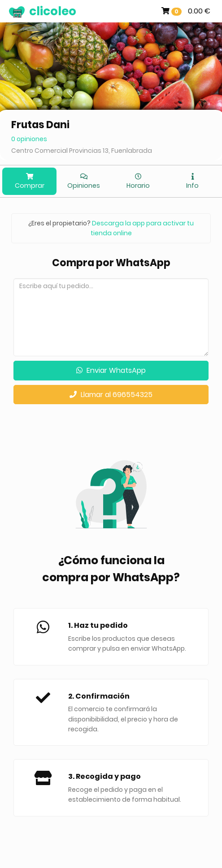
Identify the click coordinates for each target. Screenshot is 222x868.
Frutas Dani (40, 125)
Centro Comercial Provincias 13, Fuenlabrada (82, 151)
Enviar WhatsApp (111, 370)
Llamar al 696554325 (111, 395)
